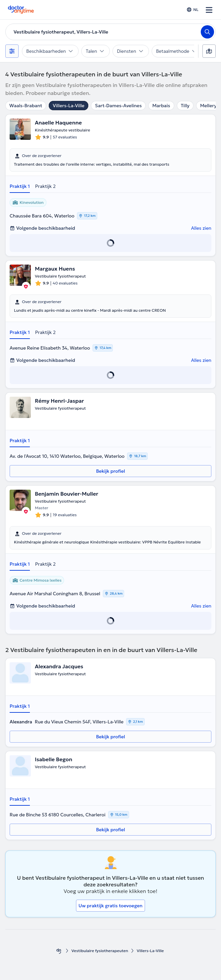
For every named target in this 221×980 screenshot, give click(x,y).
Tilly (185, 106)
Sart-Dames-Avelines (118, 106)
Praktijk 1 (20, 186)
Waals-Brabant (26, 106)
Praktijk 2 (45, 186)
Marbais (161, 106)
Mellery (208, 106)
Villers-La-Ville (69, 106)
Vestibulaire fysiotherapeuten (100, 951)
